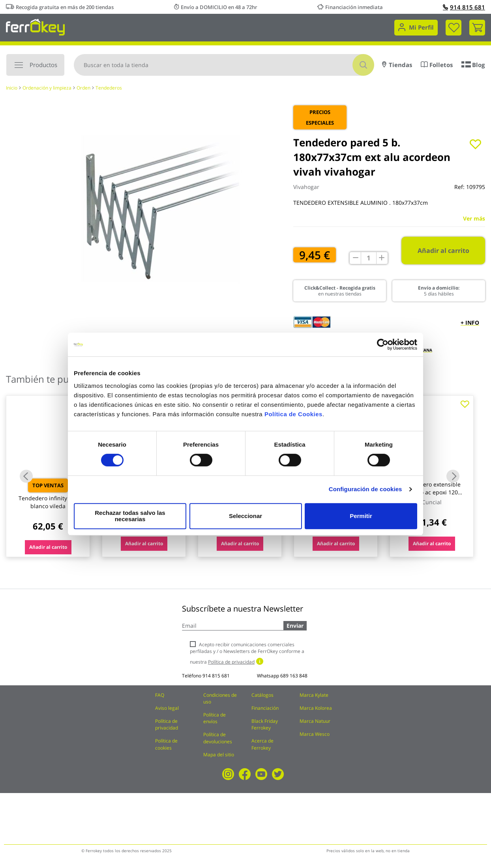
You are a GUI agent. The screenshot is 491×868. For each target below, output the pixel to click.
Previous (26, 476)
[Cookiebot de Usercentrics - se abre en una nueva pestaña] (383, 348)
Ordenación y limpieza (47, 88)
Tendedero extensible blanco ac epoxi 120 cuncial (432, 492)
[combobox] (224, 65)
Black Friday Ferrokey (265, 724)
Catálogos (262, 695)
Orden (83, 88)
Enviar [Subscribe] (295, 626)
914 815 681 (464, 7)
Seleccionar (244, 516)
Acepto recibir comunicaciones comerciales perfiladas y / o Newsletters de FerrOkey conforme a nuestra (247, 653)
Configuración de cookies (365, 492)
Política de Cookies (293, 417)
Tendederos (109, 88)
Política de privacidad (167, 724)
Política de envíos (215, 718)
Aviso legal (167, 708)
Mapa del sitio (219, 755)
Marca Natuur (315, 721)
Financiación (265, 708)
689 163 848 (294, 676)
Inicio (12, 88)
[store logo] (35, 27)
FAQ (160, 695)
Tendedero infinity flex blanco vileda (48, 502)
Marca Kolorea (316, 708)
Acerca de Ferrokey (262, 744)
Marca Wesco (315, 734)
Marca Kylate (314, 695)
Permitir (361, 516)
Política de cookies (166, 744)
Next (453, 476)
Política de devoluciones (218, 738)
